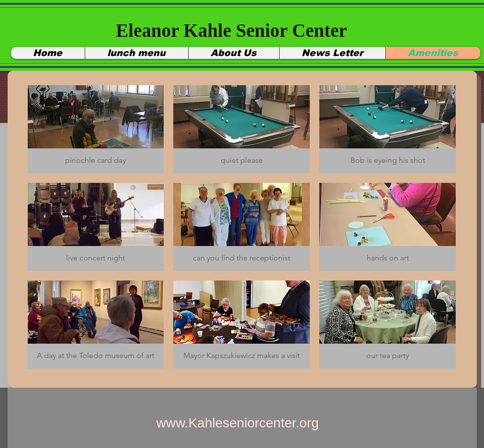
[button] (96, 129)
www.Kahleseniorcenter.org (238, 423)
